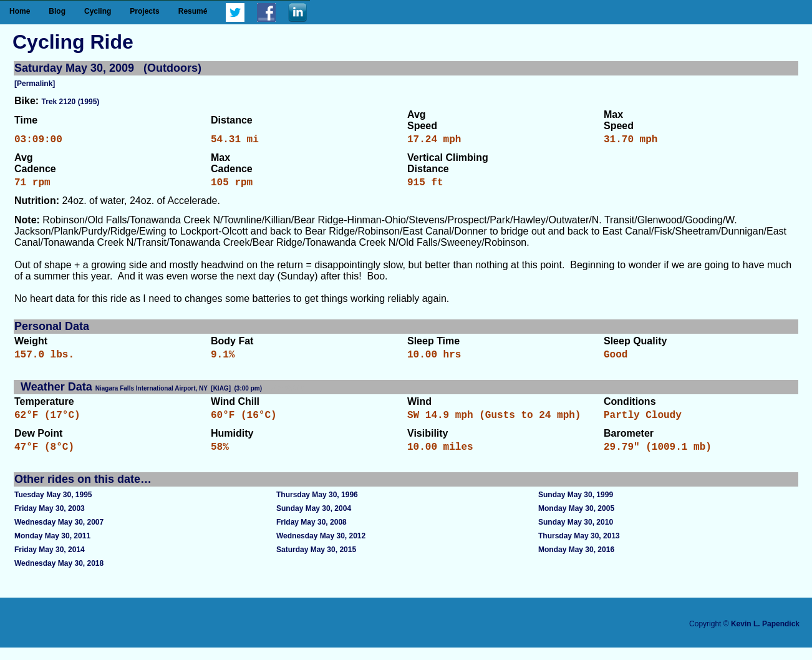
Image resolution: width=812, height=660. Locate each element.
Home (20, 11)
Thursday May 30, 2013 (579, 548)
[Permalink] (35, 84)
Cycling (98, 11)
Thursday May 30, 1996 (317, 507)
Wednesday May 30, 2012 (321, 548)
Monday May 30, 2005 (576, 521)
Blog (57, 11)
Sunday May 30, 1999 (576, 507)
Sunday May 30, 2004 (314, 521)
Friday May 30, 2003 (50, 521)
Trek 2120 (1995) (71, 102)
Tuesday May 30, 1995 (53, 507)
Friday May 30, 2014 (50, 562)
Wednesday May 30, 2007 (59, 535)
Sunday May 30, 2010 (576, 535)
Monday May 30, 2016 (576, 562)
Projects (144, 11)
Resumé (193, 11)
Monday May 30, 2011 (52, 548)
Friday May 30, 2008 (312, 535)
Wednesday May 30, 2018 (59, 576)
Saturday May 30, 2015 (316, 562)
